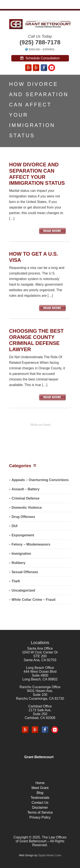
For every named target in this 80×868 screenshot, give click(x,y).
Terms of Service (40, 812)
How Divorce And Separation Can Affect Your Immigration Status (37, 174)
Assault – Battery (25, 489)
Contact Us (40, 803)
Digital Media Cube (49, 855)
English (34, 49)
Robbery (18, 563)
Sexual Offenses (25, 572)
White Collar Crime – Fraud (33, 600)
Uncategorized (23, 590)
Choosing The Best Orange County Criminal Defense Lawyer (36, 340)
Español (49, 49)
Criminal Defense (25, 498)
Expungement (23, 535)
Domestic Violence (27, 508)
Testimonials (40, 798)
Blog (40, 793)
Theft (16, 581)
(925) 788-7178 (40, 42)
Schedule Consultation (40, 58)
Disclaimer (40, 808)
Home (40, 783)
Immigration (21, 554)
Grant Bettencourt (39, 757)
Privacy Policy (40, 817)
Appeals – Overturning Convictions (40, 480)
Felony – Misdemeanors (31, 544)
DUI (15, 526)
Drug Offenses (23, 517)
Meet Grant (40, 788)
